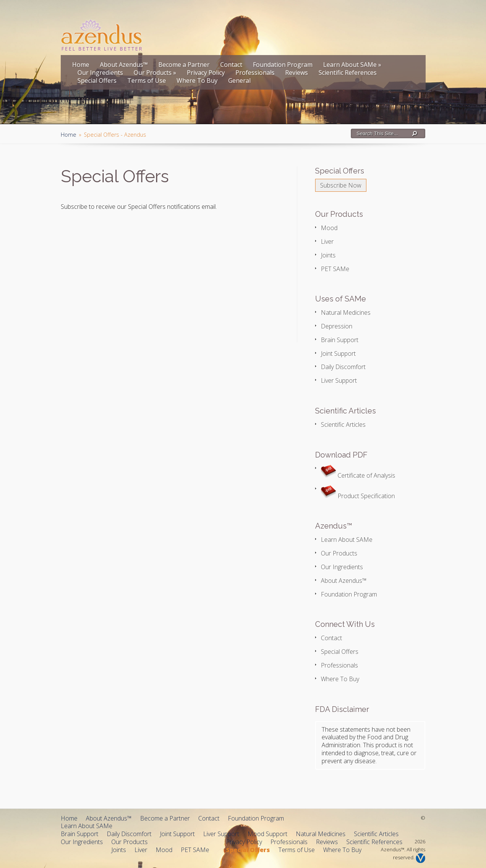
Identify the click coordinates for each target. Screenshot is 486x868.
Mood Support (267, 834)
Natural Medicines (346, 312)
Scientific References (348, 73)
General (239, 80)
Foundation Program (283, 65)
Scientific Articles (343, 425)
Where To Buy (197, 80)
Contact (231, 65)
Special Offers (97, 80)
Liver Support (339, 380)
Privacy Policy (206, 73)
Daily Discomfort (343, 367)
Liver (327, 241)
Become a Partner (184, 65)
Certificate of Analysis (358, 475)
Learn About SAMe (352, 65)
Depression (337, 326)
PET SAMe (335, 269)
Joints (328, 255)
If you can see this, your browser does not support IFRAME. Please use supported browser (158, 276)
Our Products (155, 73)
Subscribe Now (341, 185)
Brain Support (340, 340)
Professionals (255, 73)
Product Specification (358, 496)
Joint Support (338, 354)
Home (81, 65)
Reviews (297, 73)
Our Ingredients (100, 73)
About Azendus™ (124, 65)
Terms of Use (147, 80)
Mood (329, 228)
